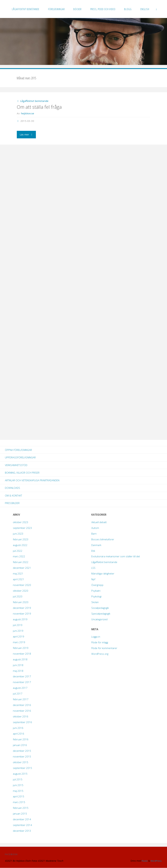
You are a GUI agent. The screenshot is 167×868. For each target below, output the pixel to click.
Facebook (11, 854)
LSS (93, 568)
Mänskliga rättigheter (103, 574)
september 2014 (22, 825)
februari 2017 (21, 699)
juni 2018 (18, 665)
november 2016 (22, 711)
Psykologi (96, 597)
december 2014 (22, 819)
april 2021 (19, 579)
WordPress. (156, 861)
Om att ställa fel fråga (39, 107)
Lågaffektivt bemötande (34, 101)
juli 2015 (18, 779)
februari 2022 (21, 562)
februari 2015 (21, 808)
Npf (93, 579)
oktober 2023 (21, 522)
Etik (93, 551)
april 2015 (19, 797)
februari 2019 (21, 648)
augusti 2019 (20, 619)
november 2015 (22, 757)
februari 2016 (21, 739)
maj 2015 (18, 791)
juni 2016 (18, 728)
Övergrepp (97, 585)
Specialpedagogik (101, 614)
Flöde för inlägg (100, 642)
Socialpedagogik (100, 608)
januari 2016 (20, 745)
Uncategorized (99, 619)
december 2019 (22, 608)
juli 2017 (18, 694)
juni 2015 (18, 785)
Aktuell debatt (99, 522)
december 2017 (22, 677)
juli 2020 (18, 597)
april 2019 (19, 637)
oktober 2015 (21, 762)
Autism (95, 528)
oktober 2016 (21, 717)
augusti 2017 (20, 688)
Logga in (96, 637)
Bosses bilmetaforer (103, 539)
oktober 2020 (21, 591)
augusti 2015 (20, 774)
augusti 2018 (20, 659)
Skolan (95, 602)
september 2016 (22, 722)
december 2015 (22, 751)
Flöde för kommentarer (104, 648)
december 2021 (22, 568)
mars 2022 (19, 556)
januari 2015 (20, 814)
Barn (94, 534)
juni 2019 (18, 631)
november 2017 (22, 682)
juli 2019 (18, 625)
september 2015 (22, 768)
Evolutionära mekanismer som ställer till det (116, 556)
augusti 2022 (20, 545)
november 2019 (22, 614)
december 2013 (22, 831)
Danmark (96, 545)
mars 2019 (19, 642)
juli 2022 (18, 551)
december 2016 (22, 705)
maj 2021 (18, 574)
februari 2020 (21, 602)
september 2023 (22, 528)
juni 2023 (18, 534)
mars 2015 (19, 802)
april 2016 (19, 734)
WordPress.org (100, 654)
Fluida (144, 861)
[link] (157, 9)
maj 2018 (18, 671)
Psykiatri (96, 591)
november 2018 (22, 654)
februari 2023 (21, 539)
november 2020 (22, 585)
